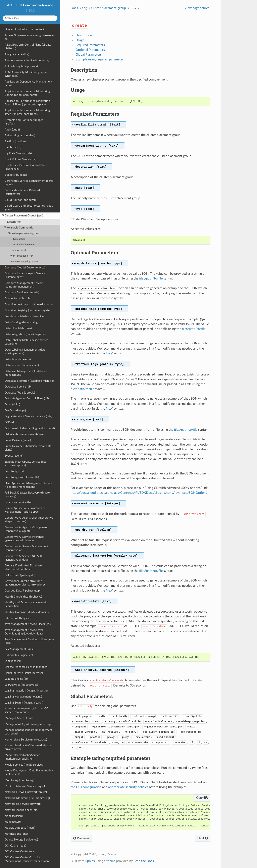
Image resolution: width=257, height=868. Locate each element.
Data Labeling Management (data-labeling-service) (26, 351)
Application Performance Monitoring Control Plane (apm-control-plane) (27, 103)
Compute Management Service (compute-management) (24, 285)
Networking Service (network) (23, 804)
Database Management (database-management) (26, 373)
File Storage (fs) (14, 471)
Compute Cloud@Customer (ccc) (25, 268)
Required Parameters (90, 45)
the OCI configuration (86, 787)
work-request (18, 250)
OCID (81, 156)
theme (111, 861)
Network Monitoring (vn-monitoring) (27, 798)
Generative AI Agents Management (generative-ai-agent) (26, 529)
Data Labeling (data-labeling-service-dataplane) (27, 342)
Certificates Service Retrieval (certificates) (22, 192)
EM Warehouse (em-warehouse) (24, 434)
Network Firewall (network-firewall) (26, 792)
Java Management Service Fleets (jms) (28, 624)
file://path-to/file (186, 430)
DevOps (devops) (15, 411)
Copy (202, 798)
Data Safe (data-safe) (18, 359)
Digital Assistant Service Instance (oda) (28, 416)
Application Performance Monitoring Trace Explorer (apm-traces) (27, 112)
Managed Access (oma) (19, 718)
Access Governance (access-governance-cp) (30, 37)
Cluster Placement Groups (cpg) (22, 216)
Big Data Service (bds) (18, 153)
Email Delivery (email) (18, 440)
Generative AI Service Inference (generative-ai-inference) (24, 539)
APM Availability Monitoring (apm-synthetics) (26, 74)
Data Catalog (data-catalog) (21, 322)
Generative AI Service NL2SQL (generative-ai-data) (23, 558)
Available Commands (19, 228)
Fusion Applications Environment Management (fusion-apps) (25, 510)
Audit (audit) (12, 130)
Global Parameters (89, 55)
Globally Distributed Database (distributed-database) (23, 567)
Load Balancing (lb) (16, 679)
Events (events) (14, 456)
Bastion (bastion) (15, 141)
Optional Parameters (90, 50)
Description (14, 222)
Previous (81, 838)
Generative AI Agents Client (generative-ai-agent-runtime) (29, 520)
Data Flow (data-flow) (18, 328)
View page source (197, 8)
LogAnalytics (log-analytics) (21, 685)
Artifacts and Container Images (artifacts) (24, 122)
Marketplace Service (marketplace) (26, 740)
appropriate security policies (128, 787)
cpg (84, 8)
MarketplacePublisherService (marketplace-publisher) (22, 757)
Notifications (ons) (16, 834)
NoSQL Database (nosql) (20, 828)
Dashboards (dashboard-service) (24, 316)
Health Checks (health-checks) (23, 597)
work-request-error (22, 256)
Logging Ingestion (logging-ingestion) (27, 691)
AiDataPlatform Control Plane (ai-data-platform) (28, 46)
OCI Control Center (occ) (20, 851)
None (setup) (13, 822)
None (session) (14, 816)
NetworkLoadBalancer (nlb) (21, 810)
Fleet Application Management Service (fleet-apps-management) (28, 485)
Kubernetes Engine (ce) (19, 655)
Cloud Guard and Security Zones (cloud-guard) (29, 208)
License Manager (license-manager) (26, 667)
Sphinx (90, 861)
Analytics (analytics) (17, 54)
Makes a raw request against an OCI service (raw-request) (27, 710)
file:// (109, 298)
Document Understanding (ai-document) (30, 428)
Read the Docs (144, 861)
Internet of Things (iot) (18, 618)
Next (203, 838)
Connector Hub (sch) (18, 298)
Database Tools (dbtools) (20, 393)
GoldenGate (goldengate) (20, 575)
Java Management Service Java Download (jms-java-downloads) (24, 632)
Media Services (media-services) (24, 765)
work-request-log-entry (24, 262)
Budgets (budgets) (16, 175)
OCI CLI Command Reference (32, 5)
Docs (74, 8)
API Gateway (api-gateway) (21, 66)
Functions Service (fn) (18, 502)
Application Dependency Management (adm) (28, 83)
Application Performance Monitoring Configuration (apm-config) (27, 93)
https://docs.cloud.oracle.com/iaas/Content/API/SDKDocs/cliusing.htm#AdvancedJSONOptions (139, 493)
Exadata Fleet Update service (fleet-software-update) (27, 464)
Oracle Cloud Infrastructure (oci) (25, 29)
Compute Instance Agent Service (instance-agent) (25, 275)
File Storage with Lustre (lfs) (22, 477)
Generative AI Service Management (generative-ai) (26, 548)
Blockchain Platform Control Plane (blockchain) (26, 167)
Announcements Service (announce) (27, 60)
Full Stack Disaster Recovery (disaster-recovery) (28, 494)
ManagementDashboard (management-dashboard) (29, 732)
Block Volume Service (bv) (20, 159)
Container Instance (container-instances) (30, 304)
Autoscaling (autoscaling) (20, 135)
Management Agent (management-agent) (30, 724)
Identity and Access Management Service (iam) (25, 604)
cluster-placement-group (23, 233)
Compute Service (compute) (22, 292)
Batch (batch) (13, 147)
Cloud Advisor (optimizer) (20, 200)
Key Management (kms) (19, 649)
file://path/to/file (151, 278)
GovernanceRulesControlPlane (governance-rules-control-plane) (25, 583)
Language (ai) (13, 661)
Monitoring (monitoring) (19, 780)
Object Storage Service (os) (21, 840)
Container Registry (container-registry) (28, 310)
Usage (80, 40)
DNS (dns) (11, 422)
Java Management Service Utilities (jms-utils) (29, 641)
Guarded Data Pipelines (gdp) (23, 591)
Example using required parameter (99, 59)
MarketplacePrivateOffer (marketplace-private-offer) (29, 747)
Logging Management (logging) (23, 697)
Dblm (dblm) (12, 404)
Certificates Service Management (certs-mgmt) (29, 183)
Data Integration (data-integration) (26, 334)
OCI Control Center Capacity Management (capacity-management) (28, 859)
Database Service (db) (18, 387)
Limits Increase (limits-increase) (24, 673)
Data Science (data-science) (22, 365)
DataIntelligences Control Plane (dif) (27, 398)
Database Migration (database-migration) (30, 381)
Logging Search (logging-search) (24, 703)
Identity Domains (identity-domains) (27, 612)
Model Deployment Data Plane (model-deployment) (29, 772)
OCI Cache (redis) (15, 846)
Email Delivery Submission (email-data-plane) (29, 448)
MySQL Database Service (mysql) (25, 786)
